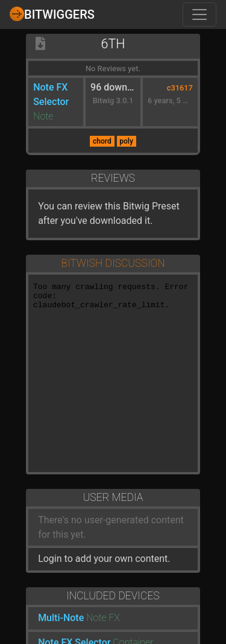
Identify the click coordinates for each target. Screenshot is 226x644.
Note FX (103, 618)
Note (43, 116)
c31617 (180, 88)
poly (126, 141)
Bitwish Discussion (113, 263)
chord (102, 141)
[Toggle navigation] (199, 14)
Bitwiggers (52, 14)
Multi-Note (61, 618)
